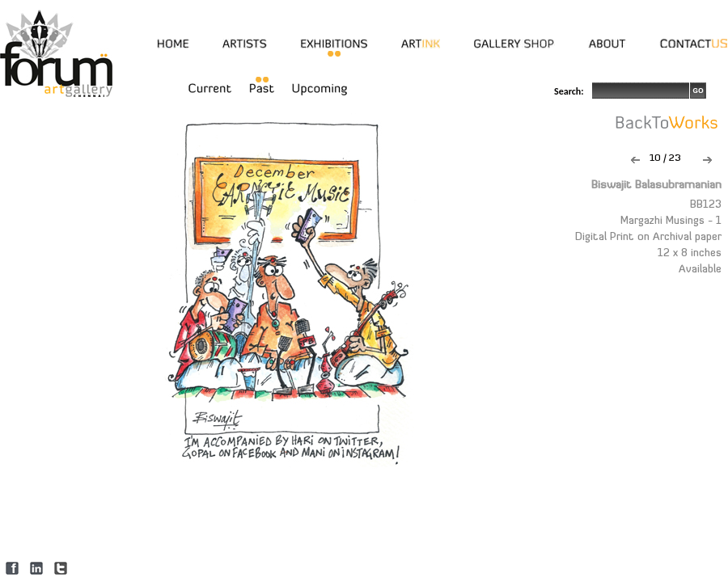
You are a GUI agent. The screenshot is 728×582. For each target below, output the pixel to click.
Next (707, 160)
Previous (635, 160)
